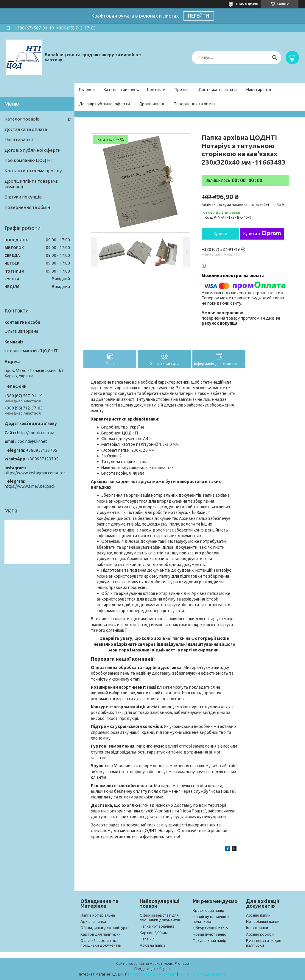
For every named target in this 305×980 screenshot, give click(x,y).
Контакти (156, 90)
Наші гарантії (259, 90)
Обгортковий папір (210, 928)
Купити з (262, 234)
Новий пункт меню (210, 934)
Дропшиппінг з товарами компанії (31, 184)
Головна (87, 90)
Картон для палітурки (101, 934)
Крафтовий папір (208, 910)
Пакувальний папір (210, 940)
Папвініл (147, 939)
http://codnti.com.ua (36, 433)
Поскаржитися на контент (153, 974)
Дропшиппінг (152, 104)
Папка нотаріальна (98, 915)
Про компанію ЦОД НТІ (29, 160)
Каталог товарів (119, 90)
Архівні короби (260, 934)
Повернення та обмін (194, 104)
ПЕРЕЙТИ (199, 16)
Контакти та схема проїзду (33, 171)
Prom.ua (182, 963)
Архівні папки (258, 915)
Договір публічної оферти (104, 104)
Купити (220, 234)
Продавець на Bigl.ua (152, 969)
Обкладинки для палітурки (105, 928)
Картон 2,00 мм (154, 933)
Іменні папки (257, 928)
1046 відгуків (247, 4)
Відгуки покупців (23, 197)
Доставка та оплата (218, 90)
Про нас (182, 90)
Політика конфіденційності (202, 974)
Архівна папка (93, 921)
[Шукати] (274, 58)
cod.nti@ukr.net (32, 441)
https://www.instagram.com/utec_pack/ (37, 473)
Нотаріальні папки (263, 921)
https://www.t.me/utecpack (30, 486)
